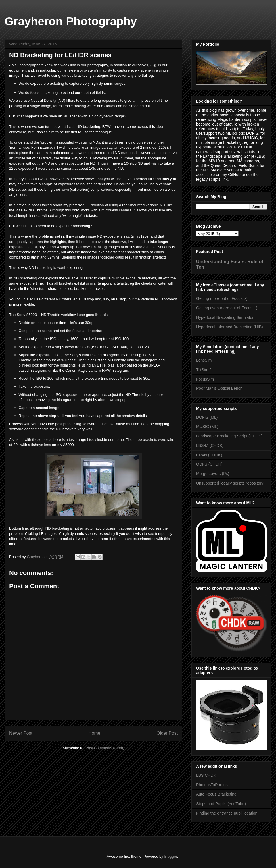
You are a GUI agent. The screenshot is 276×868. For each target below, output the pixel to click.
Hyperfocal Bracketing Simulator (225, 317)
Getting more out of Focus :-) (222, 298)
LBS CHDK (206, 775)
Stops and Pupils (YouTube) (221, 804)
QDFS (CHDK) (209, 464)
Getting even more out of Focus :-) (227, 308)
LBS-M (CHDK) (210, 445)
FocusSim (205, 379)
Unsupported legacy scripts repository (230, 483)
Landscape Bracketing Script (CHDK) (229, 436)
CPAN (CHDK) (209, 455)
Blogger (170, 856)
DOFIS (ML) (207, 417)
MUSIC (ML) (207, 427)
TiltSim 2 (204, 370)
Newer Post (21, 733)
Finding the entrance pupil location (227, 813)
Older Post (167, 733)
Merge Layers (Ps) (213, 474)
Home (95, 733)
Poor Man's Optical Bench (219, 388)
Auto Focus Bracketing (216, 794)
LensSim (204, 360)
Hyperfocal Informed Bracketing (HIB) (230, 327)
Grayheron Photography (71, 21)
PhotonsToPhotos (212, 785)
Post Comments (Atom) (105, 748)
